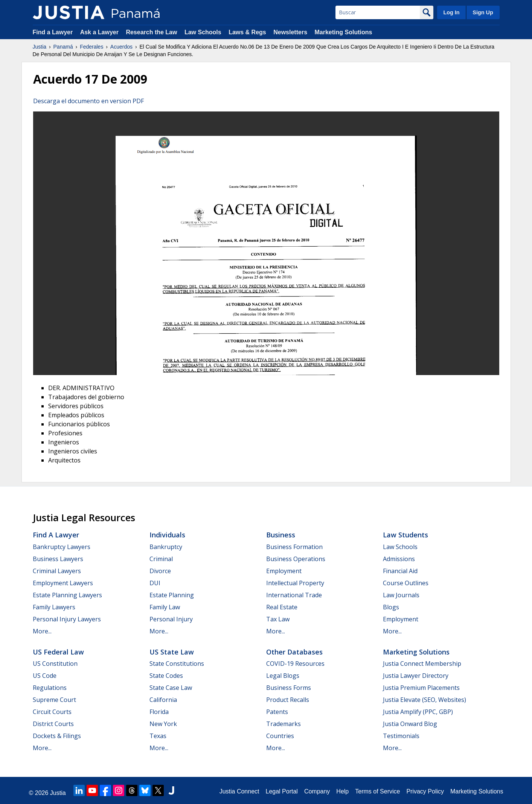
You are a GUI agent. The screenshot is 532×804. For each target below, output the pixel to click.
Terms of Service (377, 791)
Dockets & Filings (57, 736)
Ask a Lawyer (100, 32)
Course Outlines (406, 583)
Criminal (161, 559)
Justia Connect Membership (422, 664)
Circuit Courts (52, 712)
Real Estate (282, 607)
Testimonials (401, 736)
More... (42, 631)
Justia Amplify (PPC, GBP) (418, 712)
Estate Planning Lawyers (67, 595)
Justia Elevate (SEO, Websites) (425, 700)
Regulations (50, 688)
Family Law (165, 607)
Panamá (63, 47)
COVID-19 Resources (295, 664)
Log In (451, 12)
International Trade (294, 595)
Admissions (399, 559)
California (163, 700)
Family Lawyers (54, 607)
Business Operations (296, 559)
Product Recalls (288, 700)
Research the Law (151, 32)
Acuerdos (121, 47)
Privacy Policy (425, 791)
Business (281, 535)
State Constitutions (177, 664)
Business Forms (289, 688)
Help (342, 791)
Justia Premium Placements (421, 688)
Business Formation (294, 547)
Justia (40, 47)
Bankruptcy (166, 547)
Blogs (391, 607)
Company (317, 791)
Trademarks (284, 724)
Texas (158, 736)
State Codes (166, 676)
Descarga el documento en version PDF (88, 101)
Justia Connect (239, 791)
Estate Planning (172, 595)
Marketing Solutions (343, 32)
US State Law (172, 652)
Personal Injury (171, 619)
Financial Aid (400, 571)
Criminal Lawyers (57, 571)
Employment (284, 571)
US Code (45, 676)
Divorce (160, 571)
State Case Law (171, 688)
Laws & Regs (247, 32)
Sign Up (483, 12)
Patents (277, 712)
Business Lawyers (58, 559)
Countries (280, 736)
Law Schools (203, 32)
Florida (159, 712)
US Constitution (55, 664)
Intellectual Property (295, 583)
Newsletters (290, 32)
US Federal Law (58, 652)
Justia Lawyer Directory (416, 676)
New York (163, 724)
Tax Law (278, 619)
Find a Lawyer (53, 32)
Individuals (167, 535)
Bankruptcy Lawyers (62, 547)
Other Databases (294, 652)
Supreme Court (54, 700)
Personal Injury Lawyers (67, 619)
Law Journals (401, 595)
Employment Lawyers (63, 583)
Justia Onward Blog (410, 724)
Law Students (405, 535)
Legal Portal (281, 791)
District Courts (53, 724)
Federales (91, 47)
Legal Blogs (283, 676)
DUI (155, 583)
